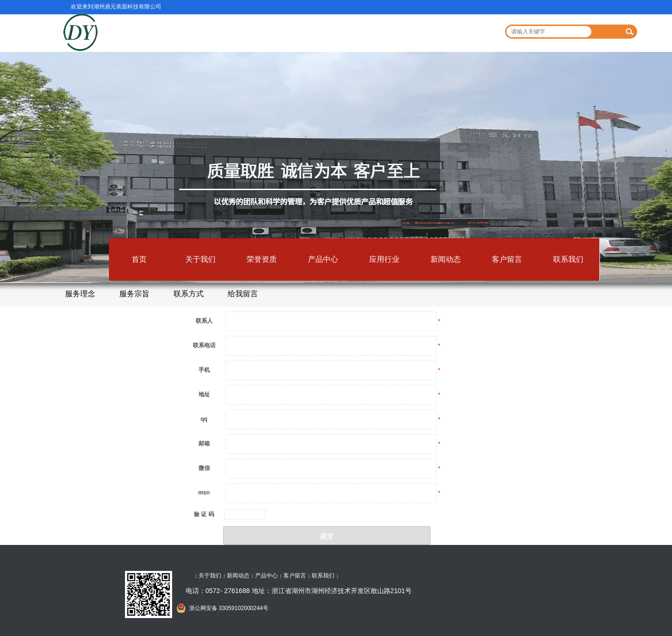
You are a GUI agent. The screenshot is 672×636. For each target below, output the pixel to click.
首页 (139, 259)
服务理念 (80, 294)
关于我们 (200, 259)
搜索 (630, 32)
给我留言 (243, 294)
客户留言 (507, 259)
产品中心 (323, 259)
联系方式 (189, 294)
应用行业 (384, 259)
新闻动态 (446, 259)
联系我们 (568, 259)
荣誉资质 (262, 259)
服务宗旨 (134, 294)
